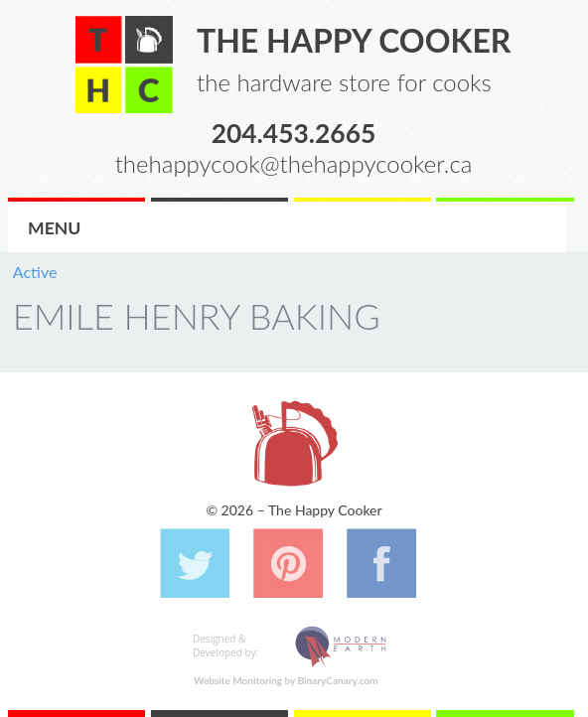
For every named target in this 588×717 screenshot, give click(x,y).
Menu (54, 228)
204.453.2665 (294, 132)
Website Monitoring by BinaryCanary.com (286, 680)
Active (35, 272)
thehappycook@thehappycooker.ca (294, 163)
